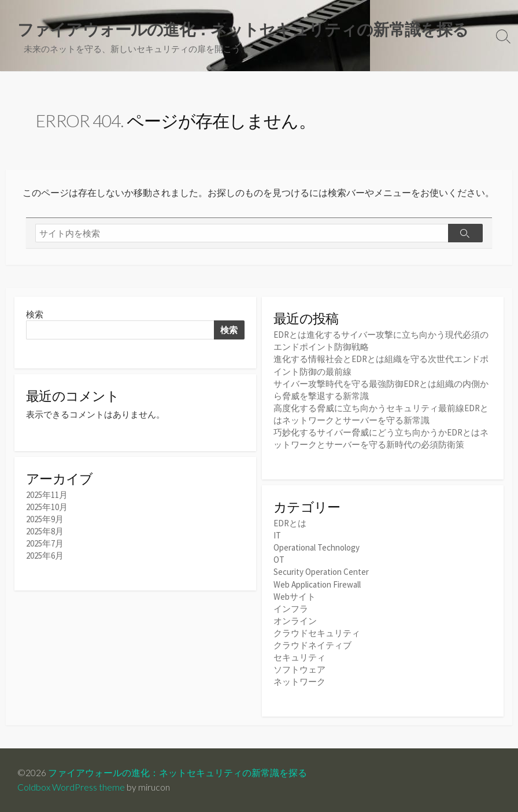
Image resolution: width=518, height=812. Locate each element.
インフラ (291, 609)
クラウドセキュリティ (317, 633)
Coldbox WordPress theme (71, 787)
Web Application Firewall (317, 584)
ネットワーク (299, 682)
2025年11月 (47, 495)
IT (277, 535)
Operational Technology (317, 547)
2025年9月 (45, 519)
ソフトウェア (299, 669)
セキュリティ (299, 657)
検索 (35, 314)
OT (279, 560)
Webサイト (295, 597)
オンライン (295, 621)
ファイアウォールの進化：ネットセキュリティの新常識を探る (177, 773)
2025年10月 (47, 507)
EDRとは (290, 523)
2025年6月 (45, 556)
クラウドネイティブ (312, 645)
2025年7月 (45, 543)
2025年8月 (45, 531)
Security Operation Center (321, 572)
